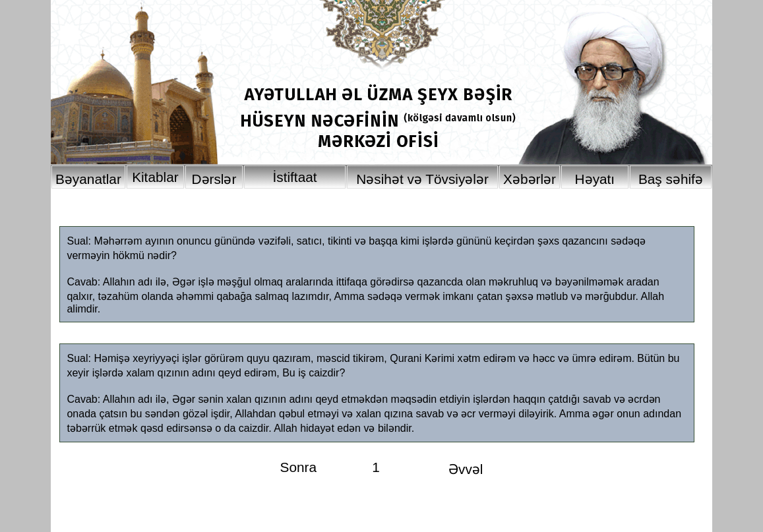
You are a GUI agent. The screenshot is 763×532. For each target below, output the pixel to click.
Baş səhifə (671, 179)
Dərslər (214, 179)
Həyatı (595, 179)
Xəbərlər (530, 179)
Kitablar (155, 177)
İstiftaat (295, 177)
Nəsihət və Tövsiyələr (422, 179)
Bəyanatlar (88, 179)
